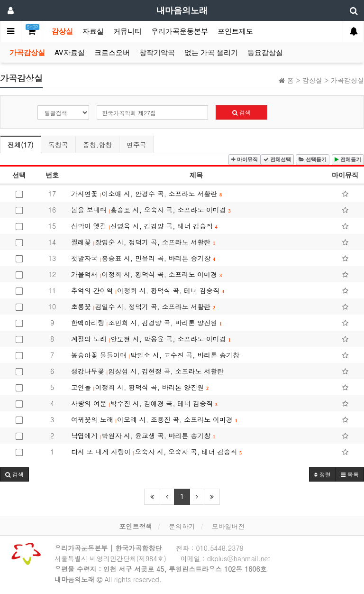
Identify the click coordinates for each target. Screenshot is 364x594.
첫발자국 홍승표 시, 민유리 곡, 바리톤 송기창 (143, 258)
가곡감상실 (27, 53)
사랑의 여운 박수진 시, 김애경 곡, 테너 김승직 (144, 403)
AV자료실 (70, 53)
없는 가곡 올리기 (211, 53)
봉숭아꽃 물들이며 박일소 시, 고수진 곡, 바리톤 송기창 (155, 355)
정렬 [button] (323, 474)
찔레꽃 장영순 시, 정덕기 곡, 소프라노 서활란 (143, 242)
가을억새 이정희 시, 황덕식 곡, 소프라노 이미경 (146, 274)
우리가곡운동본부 (180, 31)
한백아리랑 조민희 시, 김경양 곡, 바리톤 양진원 (146, 323)
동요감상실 (265, 53)
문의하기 (182, 526)
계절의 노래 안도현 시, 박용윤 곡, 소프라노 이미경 (151, 339)
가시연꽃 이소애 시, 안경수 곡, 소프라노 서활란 (146, 194)
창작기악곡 (157, 53)
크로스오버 (112, 53)
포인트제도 (235, 31)
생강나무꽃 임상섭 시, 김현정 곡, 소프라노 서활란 (147, 371)
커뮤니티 (127, 31)
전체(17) (21, 145)
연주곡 (136, 145)
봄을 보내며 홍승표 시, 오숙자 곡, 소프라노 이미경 (151, 210)
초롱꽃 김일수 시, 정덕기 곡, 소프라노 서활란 (143, 306)
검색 (241, 112)
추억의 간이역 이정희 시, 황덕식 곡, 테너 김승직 (148, 290)
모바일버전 (228, 526)
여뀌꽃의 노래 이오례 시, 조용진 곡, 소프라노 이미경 (154, 419)
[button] (14, 474)
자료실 (93, 31)
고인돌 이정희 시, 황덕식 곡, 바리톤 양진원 (140, 387)
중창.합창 (97, 145)
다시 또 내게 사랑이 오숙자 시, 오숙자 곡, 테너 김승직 (156, 452)
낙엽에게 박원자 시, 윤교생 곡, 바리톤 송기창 (143, 436)
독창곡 (58, 145)
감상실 (62, 31)
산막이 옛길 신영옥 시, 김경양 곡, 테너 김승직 (144, 226)
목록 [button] (350, 474)
